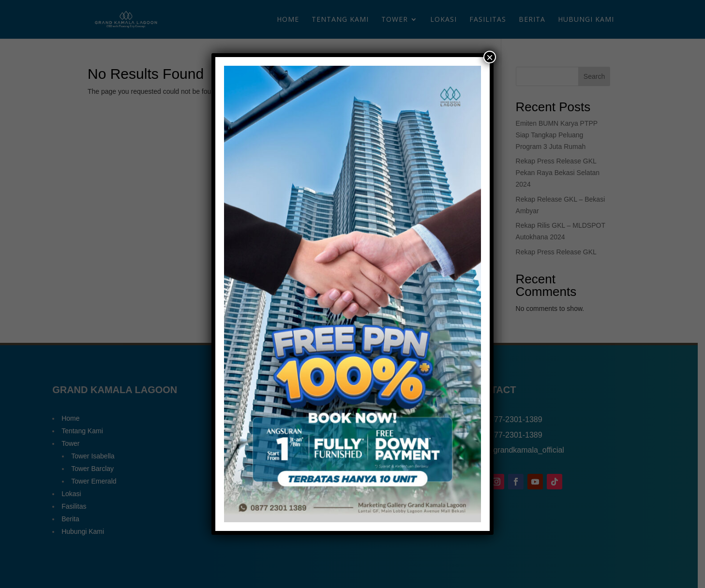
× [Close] (490, 57)
